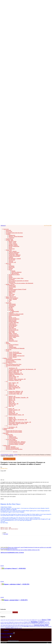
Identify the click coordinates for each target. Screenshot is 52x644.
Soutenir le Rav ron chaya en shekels (14, 432)
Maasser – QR (12, 399)
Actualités (8, 234)
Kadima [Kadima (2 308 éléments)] (15, 624)
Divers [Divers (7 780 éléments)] (46, 620)
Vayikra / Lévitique (13, 244)
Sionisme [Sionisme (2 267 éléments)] (17, 627)
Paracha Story (12, 249)
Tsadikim (11, 338)
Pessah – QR (11, 409)
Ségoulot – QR (12, 417)
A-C (7, 367)
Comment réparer (12, 347)
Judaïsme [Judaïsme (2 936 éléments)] (4, 623)
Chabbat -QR (12, 375)
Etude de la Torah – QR (14, 386)
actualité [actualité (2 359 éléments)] (3, 620)
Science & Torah (12, 329)
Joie (10, 302)
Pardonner (11, 257)
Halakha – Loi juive (10, 284)
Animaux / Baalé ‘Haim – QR (15, 370)
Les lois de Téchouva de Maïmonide (17, 348)
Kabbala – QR (12, 389)
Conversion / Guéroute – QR (15, 380)
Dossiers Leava (9, 434)
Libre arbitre (11, 327)
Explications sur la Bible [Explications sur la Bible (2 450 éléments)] (19, 622)
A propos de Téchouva (14, 345)
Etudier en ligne (7, 445)
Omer (10, 265)
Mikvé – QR (11, 401)
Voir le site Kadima (10, 361)
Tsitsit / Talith (12, 294)
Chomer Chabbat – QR (14, 377)
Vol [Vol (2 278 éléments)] (20, 628)
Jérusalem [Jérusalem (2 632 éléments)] (10, 624)
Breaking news (12, 235)
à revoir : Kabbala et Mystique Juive (17, 356)
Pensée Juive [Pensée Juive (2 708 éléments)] (12, 625)
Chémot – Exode (12, 243)
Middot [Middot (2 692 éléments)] (40, 624)
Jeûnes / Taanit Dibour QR (14, 388)
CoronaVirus (11, 238)
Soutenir (5, 429)
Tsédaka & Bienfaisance (14, 336)
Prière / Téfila (12, 332)
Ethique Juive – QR (13, 385)
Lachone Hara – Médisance (15, 255)
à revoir (8, 351)
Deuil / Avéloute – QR (14, 383)
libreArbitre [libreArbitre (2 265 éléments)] (29, 624)
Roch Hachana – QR (13, 413)
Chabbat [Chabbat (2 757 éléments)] (34, 620)
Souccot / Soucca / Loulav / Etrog (16, 278)
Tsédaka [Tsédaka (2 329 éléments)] (3, 628)
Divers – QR (11, 384)
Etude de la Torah (12, 320)
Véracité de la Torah (13, 341)
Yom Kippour (12, 279)
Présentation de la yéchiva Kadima (13, 359)
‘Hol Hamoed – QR (13, 368)
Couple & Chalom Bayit (14, 252)
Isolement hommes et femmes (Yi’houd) (17, 289)
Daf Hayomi (9, 350)
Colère (10, 300)
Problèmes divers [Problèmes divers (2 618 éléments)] (24, 625)
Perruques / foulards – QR (14, 410)
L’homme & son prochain (14, 256)
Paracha (10, 248)
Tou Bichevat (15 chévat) (14, 275)
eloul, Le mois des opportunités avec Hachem (19, 281)
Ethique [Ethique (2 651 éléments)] (11, 622)
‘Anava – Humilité (13, 299)
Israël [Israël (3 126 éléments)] (47, 622)
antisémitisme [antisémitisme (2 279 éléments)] (13, 620)
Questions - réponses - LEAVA (11, 455)
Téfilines (11, 293)
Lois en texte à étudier (11, 439)
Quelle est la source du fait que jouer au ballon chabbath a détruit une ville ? (23, 550)
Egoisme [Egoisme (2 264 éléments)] (6, 622)
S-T (7, 416)
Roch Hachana (12, 282)
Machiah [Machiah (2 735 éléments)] (35, 624)
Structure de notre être (14, 330)
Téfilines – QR (12, 421)
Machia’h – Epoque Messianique (16, 236)
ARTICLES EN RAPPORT (7, 553)
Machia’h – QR (12, 396)
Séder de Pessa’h (15, 273)
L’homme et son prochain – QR (16, 393)
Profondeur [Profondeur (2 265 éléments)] (31, 625)
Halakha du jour (9, 239)
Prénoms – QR (12, 412)
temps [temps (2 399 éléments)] (21, 627)
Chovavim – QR (12, 262)
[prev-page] (1, 603)
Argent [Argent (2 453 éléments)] (19, 620)
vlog (47, 643)
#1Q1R (2, 566)
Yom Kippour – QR (13, 427)
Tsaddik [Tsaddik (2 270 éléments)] (45, 627)
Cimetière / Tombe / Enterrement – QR (17, 379)
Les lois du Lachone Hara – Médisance (17, 442)
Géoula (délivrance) (13, 325)
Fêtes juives (9, 263)
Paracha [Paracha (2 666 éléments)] (5, 625)
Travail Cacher (12, 260)
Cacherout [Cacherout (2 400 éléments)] (29, 620)
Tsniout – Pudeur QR (13, 425)
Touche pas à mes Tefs (14, 335)
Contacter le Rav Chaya (8, 428)
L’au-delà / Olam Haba (14, 323)
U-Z (7, 426)
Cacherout (11, 309)
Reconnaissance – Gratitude (15, 259)
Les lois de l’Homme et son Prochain (17, 443)
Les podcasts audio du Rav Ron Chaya (14, 233)
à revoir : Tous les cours (14, 352)
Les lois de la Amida (13, 438)
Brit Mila (11, 308)
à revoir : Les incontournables (15, 353)
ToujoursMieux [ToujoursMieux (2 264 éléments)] (39, 627)
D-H (7, 382)
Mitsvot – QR (12, 402)
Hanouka (11, 277)
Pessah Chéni (12, 267)
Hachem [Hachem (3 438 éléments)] (27, 622)
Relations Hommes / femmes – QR (16, 415)
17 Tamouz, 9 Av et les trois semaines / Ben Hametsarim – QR (22, 369)
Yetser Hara (11, 340)
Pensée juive (9, 303)
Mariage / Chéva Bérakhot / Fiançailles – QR (18, 398)
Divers (10, 316)
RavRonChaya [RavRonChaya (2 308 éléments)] (4, 627)
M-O (7, 395)
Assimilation (11, 307)
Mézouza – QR (12, 400)
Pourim (10, 276)
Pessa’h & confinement (16, 272)
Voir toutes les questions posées (13, 366)
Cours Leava (6, 229)
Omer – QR (11, 406)
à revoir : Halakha (13, 354)
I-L (7, 390)
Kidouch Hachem (12, 321)
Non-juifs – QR (12, 405)
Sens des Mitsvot (12, 326)
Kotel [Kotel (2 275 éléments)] (19, 624)
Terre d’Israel (12, 331)
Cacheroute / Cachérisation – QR (16, 374)
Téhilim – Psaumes (13, 334)
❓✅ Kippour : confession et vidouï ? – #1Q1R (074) (15, 584)
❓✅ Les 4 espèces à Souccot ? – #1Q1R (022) (13, 568)
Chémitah (11, 288)
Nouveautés (9, 230)
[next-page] (4, 603)
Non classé (6, 534)
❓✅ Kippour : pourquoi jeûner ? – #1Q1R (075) (14, 600)
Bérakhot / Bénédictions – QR (15, 373)
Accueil (2, 455)
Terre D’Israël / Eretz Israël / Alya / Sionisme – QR (20, 422)
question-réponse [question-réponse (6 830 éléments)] (41, 625)
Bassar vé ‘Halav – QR (14, 372)
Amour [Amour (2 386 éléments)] (8, 620)
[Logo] (1, 227)
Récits (7, 342)
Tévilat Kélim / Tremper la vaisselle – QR (18, 423)
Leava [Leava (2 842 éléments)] (24, 624)
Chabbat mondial (15, 311)
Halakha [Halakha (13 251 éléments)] (38, 622)
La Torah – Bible (10, 240)
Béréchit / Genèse (13, 241)
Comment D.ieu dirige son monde (16, 314)
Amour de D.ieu (12, 305)
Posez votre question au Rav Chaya (14, 364)
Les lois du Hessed (13, 441)
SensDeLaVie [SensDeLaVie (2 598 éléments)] (10, 627)
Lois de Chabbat (12, 287)
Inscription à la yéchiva (11, 362)
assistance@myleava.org (13, 641)
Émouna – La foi (12, 318)
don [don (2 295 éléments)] (2, 622)
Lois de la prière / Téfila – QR (15, 394)
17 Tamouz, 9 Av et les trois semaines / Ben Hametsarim (21, 283)
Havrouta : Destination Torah (12, 448)
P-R (7, 407)
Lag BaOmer (11, 266)
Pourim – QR (12, 411)
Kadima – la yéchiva (8, 358)
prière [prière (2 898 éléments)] (17, 625)
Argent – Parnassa (13, 251)
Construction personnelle (14, 315)
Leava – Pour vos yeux (11, 297)
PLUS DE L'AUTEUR (18, 553)
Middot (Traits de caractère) (12, 298)
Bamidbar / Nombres (13, 245)
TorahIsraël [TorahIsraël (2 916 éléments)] (32, 626)
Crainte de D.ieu (12, 324)
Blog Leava (6, 433)
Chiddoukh (11, 313)
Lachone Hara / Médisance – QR (16, 391)
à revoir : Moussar (13, 357)
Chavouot (11, 268)
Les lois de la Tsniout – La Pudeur (16, 444)
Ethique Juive (9, 250)
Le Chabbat (11, 310)
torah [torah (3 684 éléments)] (26, 626)
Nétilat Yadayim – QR (13, 404)
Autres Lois (11, 295)
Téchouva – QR (12, 418)
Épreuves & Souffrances (14, 319)
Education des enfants (13, 254)
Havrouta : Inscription (11, 447)
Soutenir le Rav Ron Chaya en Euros (14, 431)
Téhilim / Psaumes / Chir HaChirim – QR (18, 420)
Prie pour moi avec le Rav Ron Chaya (14, 449)
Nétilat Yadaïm (12, 292)
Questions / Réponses (8, 363)
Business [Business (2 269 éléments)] (23, 620)
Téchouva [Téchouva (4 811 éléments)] (10, 628)
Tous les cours (9, 232)
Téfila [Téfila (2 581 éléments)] (16, 628)
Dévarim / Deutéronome (14, 246)
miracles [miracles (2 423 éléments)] (45, 624)
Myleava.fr (6, 630)
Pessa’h (10, 270)
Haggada (13, 271)
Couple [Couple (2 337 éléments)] (39, 620)
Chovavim (11, 261)
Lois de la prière (12, 291)
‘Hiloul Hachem (12, 304)
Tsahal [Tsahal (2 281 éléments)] (49, 627)
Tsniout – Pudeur (12, 337)
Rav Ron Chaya (4, 468)
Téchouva (8, 343)
